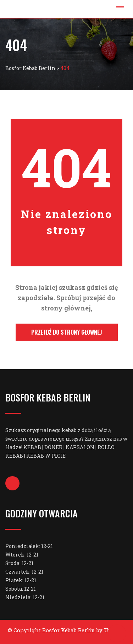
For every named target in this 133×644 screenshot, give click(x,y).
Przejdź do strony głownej (67, 332)
